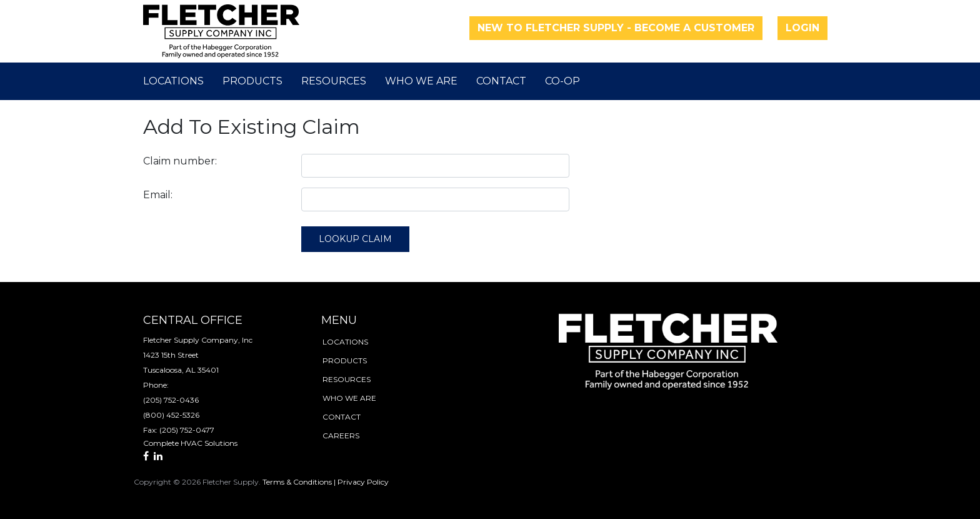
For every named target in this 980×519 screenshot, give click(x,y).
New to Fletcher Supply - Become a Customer (616, 28)
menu (339, 320)
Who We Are (421, 81)
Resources (334, 81)
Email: (158, 195)
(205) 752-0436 (171, 400)
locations (345, 342)
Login (802, 28)
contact (342, 417)
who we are (349, 398)
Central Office (193, 320)
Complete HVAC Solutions (190, 443)
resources (347, 379)
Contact (501, 81)
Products (252, 81)
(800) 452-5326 (171, 415)
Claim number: (180, 161)
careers (341, 436)
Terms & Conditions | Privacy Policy (326, 482)
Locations (173, 81)
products (345, 360)
